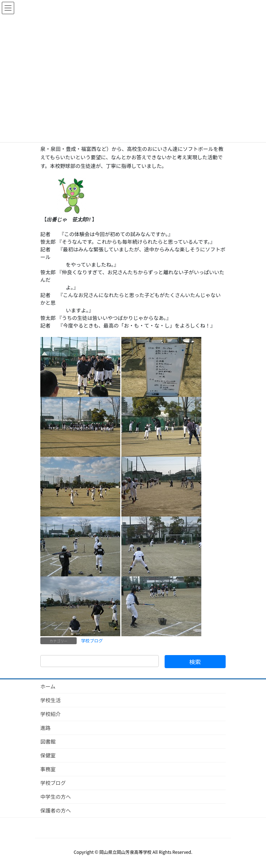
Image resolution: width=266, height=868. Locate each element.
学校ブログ (92, 640)
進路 (45, 728)
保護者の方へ (56, 810)
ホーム (48, 686)
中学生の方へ (56, 797)
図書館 (48, 741)
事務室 (48, 769)
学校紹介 (51, 714)
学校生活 (51, 700)
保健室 (48, 755)
